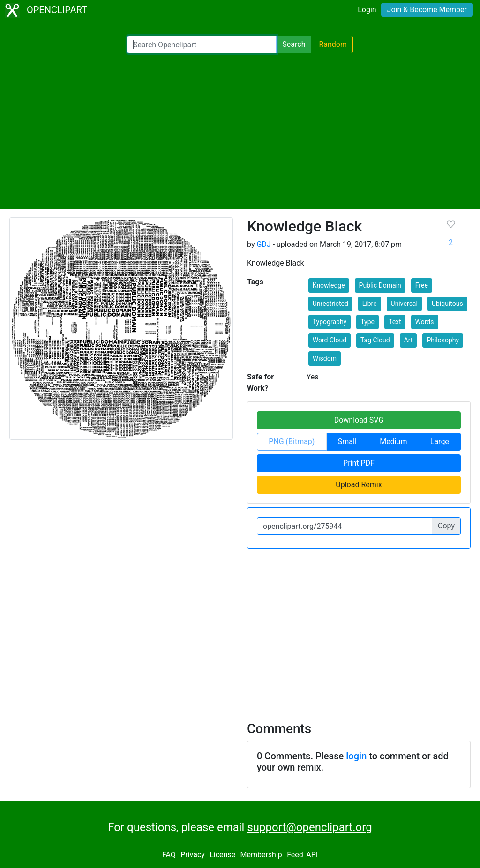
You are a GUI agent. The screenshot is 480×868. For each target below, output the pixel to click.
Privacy (193, 855)
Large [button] (440, 441)
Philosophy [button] (443, 340)
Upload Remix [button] (359, 485)
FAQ (169, 855)
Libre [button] (370, 304)
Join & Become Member (427, 10)
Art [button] (409, 340)
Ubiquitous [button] (447, 304)
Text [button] (395, 322)
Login (367, 10)
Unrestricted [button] (330, 304)
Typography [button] (330, 322)
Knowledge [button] (329, 285)
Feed (295, 855)
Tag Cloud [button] (375, 340)
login (356, 756)
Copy (446, 526)
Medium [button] (393, 441)
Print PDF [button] (359, 463)
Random (333, 44)
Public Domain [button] (380, 285)
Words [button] (425, 322)
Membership (261, 855)
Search (294, 44)
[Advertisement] (240, 131)
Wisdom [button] (325, 358)
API (312, 855)
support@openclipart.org (309, 827)
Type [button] (367, 322)
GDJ (263, 244)
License (222, 855)
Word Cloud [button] (330, 340)
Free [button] (422, 285)
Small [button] (347, 441)
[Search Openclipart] (202, 45)
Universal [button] (404, 304)
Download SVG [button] (359, 420)
